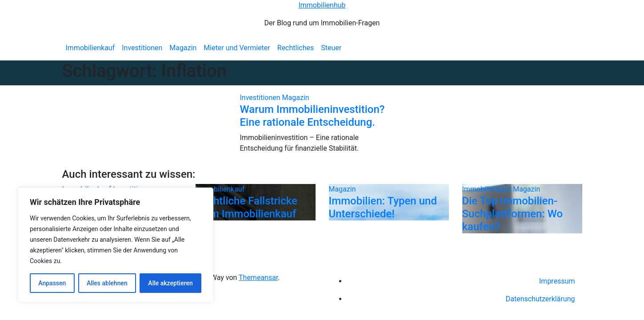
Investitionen (142, 48)
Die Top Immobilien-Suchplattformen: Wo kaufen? (513, 214)
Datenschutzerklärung (540, 299)
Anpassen (52, 283)
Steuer (331, 48)
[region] (116, 245)
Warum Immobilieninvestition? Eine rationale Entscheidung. (312, 116)
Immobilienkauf (90, 48)
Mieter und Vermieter (237, 48)
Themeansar (258, 278)
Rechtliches (296, 48)
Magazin (183, 48)
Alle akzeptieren (170, 283)
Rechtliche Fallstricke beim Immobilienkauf (246, 207)
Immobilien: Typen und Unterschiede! (383, 207)
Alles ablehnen (107, 283)
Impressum (557, 281)
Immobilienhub (322, 5)
